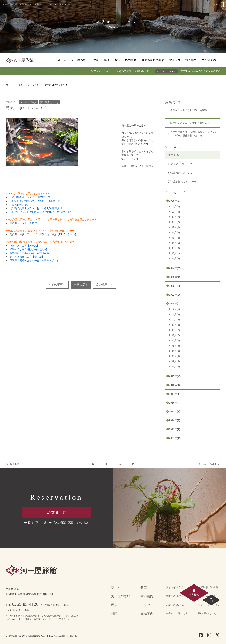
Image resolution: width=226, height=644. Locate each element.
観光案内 (191, 60)
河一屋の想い (80, 60)
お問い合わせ (142, 71)
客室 (117, 60)
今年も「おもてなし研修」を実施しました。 (192, 112)
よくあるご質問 (123, 71)
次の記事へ (103, 285)
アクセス (175, 60)
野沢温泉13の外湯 (153, 60)
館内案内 (131, 60)
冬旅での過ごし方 (176, 605)
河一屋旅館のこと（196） (183, 181)
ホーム (62, 60)
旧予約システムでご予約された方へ (190, 123)
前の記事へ (58, 285)
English (216, 5)
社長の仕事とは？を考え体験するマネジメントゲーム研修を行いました (194, 134)
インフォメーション (100, 71)
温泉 (96, 60)
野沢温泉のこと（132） (181, 173)
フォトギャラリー (176, 587)
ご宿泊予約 (209, 60)
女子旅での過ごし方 (177, 614)
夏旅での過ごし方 (176, 596)
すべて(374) (175, 155)
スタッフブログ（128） (181, 164)
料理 (107, 60)
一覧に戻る (81, 285)
